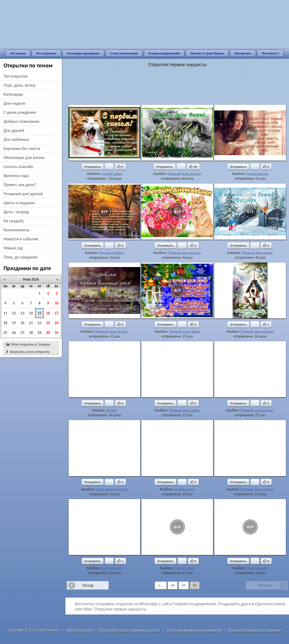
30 (48, 333)
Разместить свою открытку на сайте (130, 630)
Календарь (13, 94)
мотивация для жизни (24, 158)
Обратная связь (80, 630)
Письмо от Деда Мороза (207, 53)
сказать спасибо (18, 167)
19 (14, 323)
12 (14, 313)
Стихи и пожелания (124, 53)
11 (5, 313)
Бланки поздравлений (164, 53)
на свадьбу (14, 221)
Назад (88, 585)
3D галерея (18, 53)
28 (31, 333)
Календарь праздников (83, 53)
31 (56, 333)
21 (31, 323)
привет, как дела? (20, 185)
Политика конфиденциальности (194, 630)
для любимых (16, 139)
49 (184, 585)
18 (5, 323)
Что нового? (270, 53)
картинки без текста (22, 149)
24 (56, 323)
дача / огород (16, 212)
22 (40, 323)
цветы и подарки (19, 203)
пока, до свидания (20, 257)
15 (40, 313)
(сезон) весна (257, 174)
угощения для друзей (23, 194)
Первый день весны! (184, 174)
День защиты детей (112, 489)
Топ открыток (16, 76)
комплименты (17, 230)
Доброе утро (184, 489)
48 (173, 585)
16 (48, 313)
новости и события (21, 239)
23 (48, 323)
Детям (112, 410)
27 (22, 333)
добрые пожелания (21, 121)
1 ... (161, 585)
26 (14, 333)
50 (195, 585)
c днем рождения (20, 112)
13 (22, 313)
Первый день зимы (257, 253)
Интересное (243, 53)
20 (22, 323)
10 (56, 303)
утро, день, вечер (20, 85)
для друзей (14, 130)
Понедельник (112, 568)
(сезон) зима (112, 174)
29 (40, 333)
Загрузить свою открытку (28, 352)
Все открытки (46, 53)
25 (5, 333)
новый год (13, 248)
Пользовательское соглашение (255, 630)
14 (31, 313)
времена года (16, 176)
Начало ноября (112, 253)
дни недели (14, 103)
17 (56, 313)
